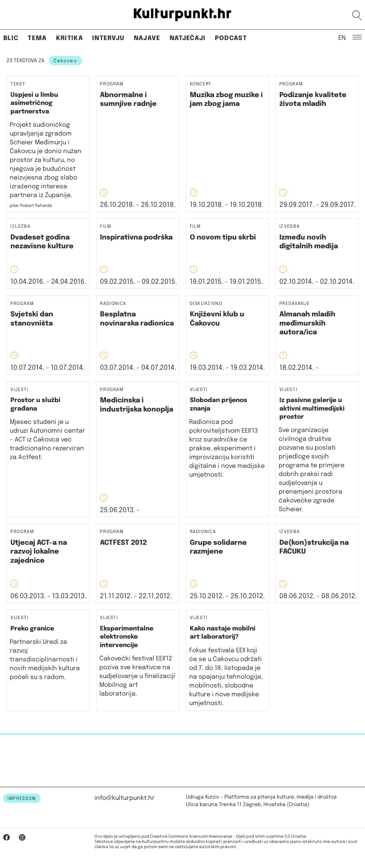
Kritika (70, 38)
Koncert (201, 84)
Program (112, 84)
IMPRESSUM (22, 799)
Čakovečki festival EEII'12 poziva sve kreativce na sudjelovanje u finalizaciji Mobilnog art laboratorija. (137, 676)
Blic (11, 38)
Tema (37, 38)
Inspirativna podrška (136, 238)
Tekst (18, 84)
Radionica (113, 304)
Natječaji (188, 38)
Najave (147, 38)
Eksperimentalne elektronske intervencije (127, 637)
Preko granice (32, 629)
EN (342, 37)
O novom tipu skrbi (223, 238)
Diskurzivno (206, 304)
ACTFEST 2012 (123, 543)
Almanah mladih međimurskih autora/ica (307, 323)
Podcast (231, 38)
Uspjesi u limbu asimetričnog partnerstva (34, 103)
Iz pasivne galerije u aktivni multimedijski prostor (312, 409)
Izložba (21, 227)
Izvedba (290, 227)
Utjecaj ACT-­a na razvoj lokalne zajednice (39, 552)
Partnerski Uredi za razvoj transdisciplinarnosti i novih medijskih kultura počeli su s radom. (45, 660)
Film (106, 227)
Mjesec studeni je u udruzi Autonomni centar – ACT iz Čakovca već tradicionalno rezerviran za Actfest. (47, 440)
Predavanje (295, 304)
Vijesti (20, 390)
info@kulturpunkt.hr (125, 798)
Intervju (108, 38)
